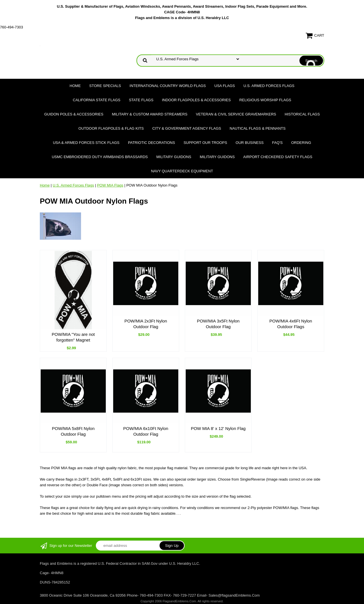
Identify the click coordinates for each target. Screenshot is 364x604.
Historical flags (302, 114)
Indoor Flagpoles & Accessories (196, 100)
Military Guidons (174, 157)
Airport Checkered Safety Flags (278, 157)
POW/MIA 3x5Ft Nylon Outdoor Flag (218, 324)
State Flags (141, 100)
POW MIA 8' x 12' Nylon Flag (218, 428)
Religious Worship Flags (265, 100)
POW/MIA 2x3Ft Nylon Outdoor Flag (146, 324)
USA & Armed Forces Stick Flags (86, 143)
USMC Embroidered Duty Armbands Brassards (100, 157)
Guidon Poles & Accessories (74, 114)
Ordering (301, 143)
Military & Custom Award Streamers (149, 114)
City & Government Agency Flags (187, 128)
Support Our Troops (205, 143)
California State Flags (97, 100)
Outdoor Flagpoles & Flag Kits (111, 128)
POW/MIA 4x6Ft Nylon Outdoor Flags (291, 324)
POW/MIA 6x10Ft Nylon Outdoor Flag (146, 431)
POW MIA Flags (110, 185)
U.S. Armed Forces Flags (269, 86)
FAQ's (277, 143)
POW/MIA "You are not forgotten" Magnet (73, 337)
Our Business (250, 143)
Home (75, 86)
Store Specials (105, 86)
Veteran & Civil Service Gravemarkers (236, 114)
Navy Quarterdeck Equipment (182, 171)
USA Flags (225, 86)
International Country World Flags (168, 86)
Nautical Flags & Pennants (258, 128)
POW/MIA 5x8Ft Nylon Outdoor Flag (73, 431)
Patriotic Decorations (151, 143)
